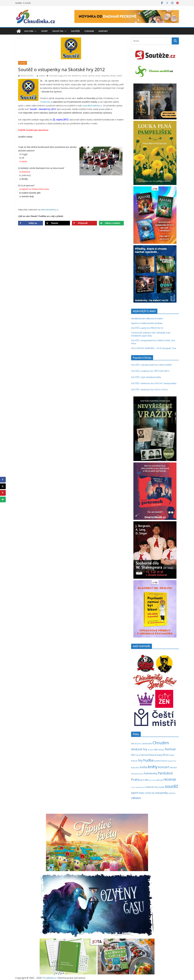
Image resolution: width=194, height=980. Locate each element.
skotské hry (76, 76)
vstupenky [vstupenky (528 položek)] (161, 793)
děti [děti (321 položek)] (156, 749)
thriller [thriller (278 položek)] (142, 793)
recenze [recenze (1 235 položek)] (170, 779)
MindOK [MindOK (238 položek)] (173, 768)
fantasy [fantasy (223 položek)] (161, 750)
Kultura (29, 31)
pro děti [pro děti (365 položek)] (144, 780)
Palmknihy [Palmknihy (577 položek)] (150, 773)
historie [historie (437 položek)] (152, 755)
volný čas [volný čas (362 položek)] (150, 793)
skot (69, 76)
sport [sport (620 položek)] (135, 793)
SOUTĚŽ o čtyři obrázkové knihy (146, 377)
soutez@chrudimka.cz (92, 106)
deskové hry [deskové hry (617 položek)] (139, 749)
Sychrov (91, 76)
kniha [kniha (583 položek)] (144, 767)
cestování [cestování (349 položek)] (147, 743)
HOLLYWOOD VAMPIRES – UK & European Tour (154, 348)
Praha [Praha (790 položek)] (135, 779)
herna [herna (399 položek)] (144, 755)
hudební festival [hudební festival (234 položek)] (161, 761)
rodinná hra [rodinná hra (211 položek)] (140, 787)
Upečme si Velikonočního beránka (147, 323)
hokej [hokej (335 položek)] (160, 755)
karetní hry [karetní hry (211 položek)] (172, 761)
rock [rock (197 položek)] (133, 787)
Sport (44, 31)
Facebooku (45, 102)
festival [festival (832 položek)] (170, 749)
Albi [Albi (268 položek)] (133, 744)
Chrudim (89, 31)
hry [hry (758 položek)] (140, 760)
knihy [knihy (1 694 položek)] (153, 767)
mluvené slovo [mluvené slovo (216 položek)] (137, 774)
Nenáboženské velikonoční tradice (147, 318)
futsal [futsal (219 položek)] (138, 755)
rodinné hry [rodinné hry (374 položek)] (151, 787)
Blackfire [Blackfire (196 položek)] (138, 744)
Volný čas (58, 31)
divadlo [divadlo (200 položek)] (151, 750)
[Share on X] (57, 223)
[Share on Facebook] (31, 223)
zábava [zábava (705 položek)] (136, 798)
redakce (42, 76)
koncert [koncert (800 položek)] (164, 767)
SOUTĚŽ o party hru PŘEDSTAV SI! (147, 328)
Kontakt (103, 31)
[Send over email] (111, 223)
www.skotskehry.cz (50, 210)
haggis (61, 76)
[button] (35, 31)
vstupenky (105, 76)
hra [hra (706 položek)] (165, 755)
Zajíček (119, 76)
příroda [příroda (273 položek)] (160, 780)
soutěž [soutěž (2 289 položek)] (172, 786)
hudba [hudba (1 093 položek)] (148, 760)
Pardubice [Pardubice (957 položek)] (165, 773)
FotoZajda (53, 76)
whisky (113, 76)
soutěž (85, 76)
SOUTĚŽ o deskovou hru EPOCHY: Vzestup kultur (154, 383)
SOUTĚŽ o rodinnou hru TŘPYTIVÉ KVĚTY (150, 371)
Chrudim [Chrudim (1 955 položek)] (161, 743)
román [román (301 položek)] (161, 787)
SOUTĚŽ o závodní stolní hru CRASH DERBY (151, 365)
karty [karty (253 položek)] (133, 767)
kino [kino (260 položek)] (138, 767)
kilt (65, 76)
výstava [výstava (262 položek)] (172, 793)
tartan (98, 76)
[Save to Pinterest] (84, 223)
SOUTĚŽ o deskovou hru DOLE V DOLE (149, 389)
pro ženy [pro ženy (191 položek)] (153, 780)
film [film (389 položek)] (133, 755)
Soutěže (75, 31)
